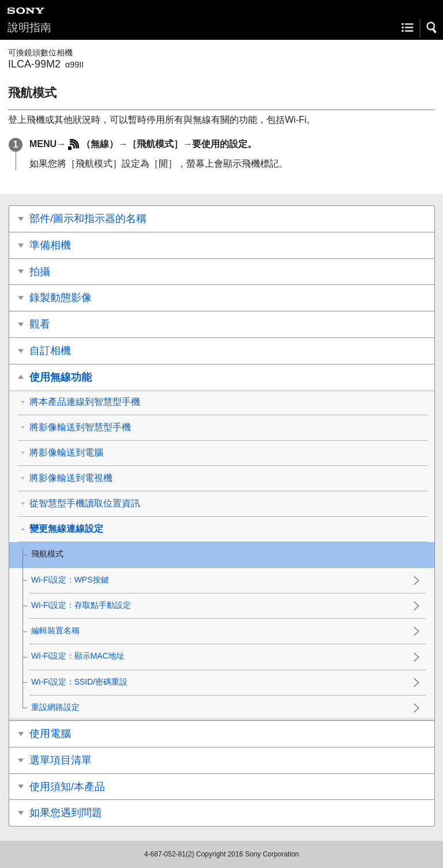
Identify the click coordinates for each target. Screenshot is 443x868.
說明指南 (29, 27)
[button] (432, 28)
